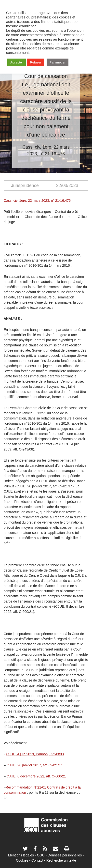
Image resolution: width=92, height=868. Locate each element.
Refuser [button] (36, 62)
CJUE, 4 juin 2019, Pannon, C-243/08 (35, 754)
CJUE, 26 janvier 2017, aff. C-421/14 (35, 765)
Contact (37, 860)
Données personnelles (65, 855)
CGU (41, 855)
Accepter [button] (17, 62)
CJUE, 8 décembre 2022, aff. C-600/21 (36, 776)
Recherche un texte (61, 860)
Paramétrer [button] (58, 62)
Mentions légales (21, 855)
